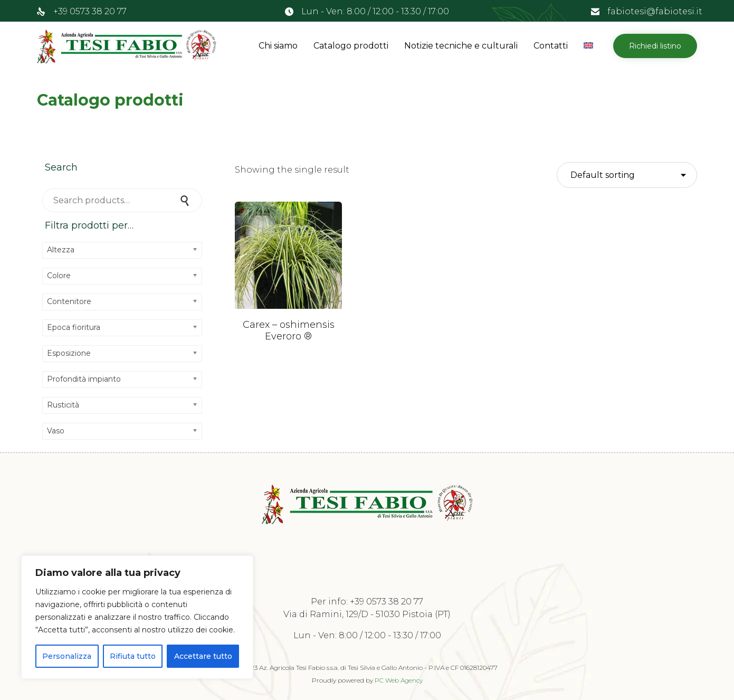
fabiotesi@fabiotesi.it (655, 11)
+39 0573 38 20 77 (90, 11)
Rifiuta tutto (133, 656)
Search (186, 200)
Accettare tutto (203, 656)
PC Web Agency (399, 680)
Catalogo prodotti (351, 46)
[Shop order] (627, 175)
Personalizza (67, 656)
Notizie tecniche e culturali (461, 46)
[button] (655, 46)
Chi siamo (278, 46)
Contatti (551, 46)
